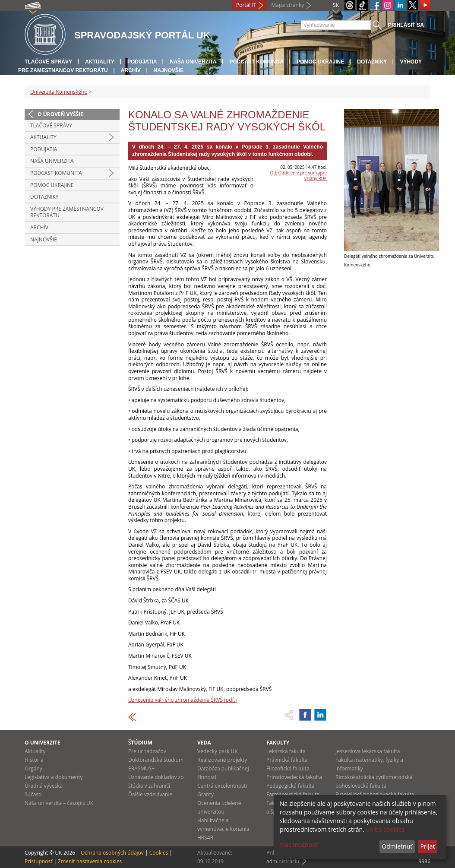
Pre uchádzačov (147, 751)
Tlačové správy (48, 62)
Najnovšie (169, 70)
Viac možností (299, 844)
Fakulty (278, 743)
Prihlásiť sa (406, 25)
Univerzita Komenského (59, 92)
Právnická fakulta (287, 760)
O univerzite (43, 743)
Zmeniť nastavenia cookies (90, 861)
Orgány (33, 768)
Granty (205, 794)
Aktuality (100, 62)
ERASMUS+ (141, 768)
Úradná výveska (44, 786)
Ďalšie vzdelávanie (150, 794)
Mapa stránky (288, 5)
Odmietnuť (397, 846)
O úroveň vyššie (60, 114)
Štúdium (140, 743)
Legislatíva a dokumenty (54, 777)
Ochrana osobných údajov (112, 853)
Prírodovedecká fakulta (294, 777)
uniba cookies (385, 829)
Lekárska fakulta (286, 751)
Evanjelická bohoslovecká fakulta (375, 794)
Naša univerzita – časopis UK (59, 803)
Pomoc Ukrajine (320, 62)
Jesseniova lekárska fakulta (368, 751)
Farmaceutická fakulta (293, 794)
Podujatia (142, 62)
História (34, 760)
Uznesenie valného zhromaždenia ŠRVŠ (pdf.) (182, 700)
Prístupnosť (38, 861)
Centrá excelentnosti (222, 786)
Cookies (159, 853)
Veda (204, 743)
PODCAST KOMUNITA (256, 62)
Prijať (427, 846)
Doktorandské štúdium (156, 760)
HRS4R (205, 838)
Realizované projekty (222, 760)
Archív (131, 70)
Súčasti (33, 794)
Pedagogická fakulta (290, 786)
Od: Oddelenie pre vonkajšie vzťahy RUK (298, 176)
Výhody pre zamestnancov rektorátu (67, 212)
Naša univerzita (193, 62)
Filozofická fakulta (288, 768)
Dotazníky (372, 62)
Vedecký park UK (218, 751)
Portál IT (246, 5)
